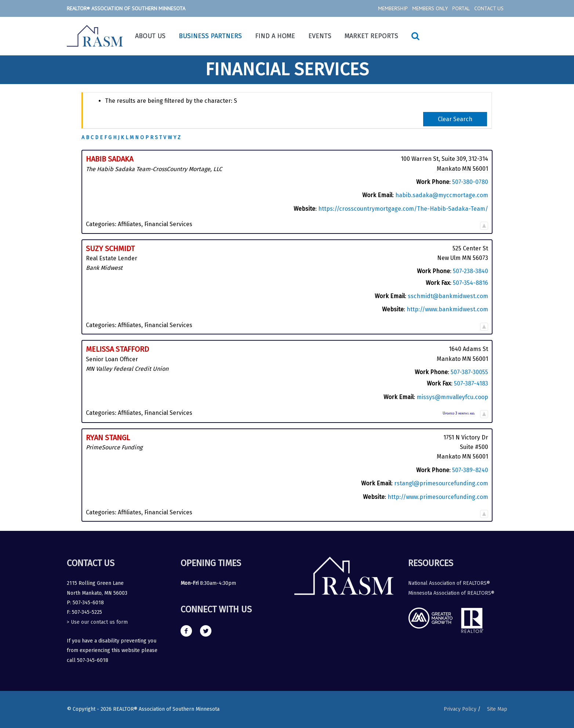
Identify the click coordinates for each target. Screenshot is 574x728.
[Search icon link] (415, 36)
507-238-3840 (471, 271)
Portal (461, 8)
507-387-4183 (471, 383)
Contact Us (489, 8)
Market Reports (371, 36)
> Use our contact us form (97, 622)
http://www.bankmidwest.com (447, 309)
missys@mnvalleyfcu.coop (452, 397)
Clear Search (455, 119)
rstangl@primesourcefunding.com (441, 483)
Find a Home (275, 36)
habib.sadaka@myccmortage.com (442, 195)
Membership (393, 8)
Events (320, 36)
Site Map (497, 709)
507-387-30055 (469, 372)
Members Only (430, 8)
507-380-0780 (470, 182)
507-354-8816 (471, 283)
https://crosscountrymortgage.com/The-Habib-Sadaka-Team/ (403, 209)
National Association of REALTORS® (449, 583)
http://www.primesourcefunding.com (438, 497)
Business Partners (210, 36)
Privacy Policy (460, 709)
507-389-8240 (470, 470)
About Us (150, 36)
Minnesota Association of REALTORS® (451, 593)
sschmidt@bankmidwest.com (448, 296)
